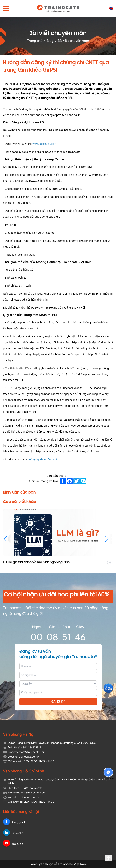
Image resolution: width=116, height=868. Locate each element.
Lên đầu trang (58, 476)
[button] (109, 539)
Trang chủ (35, 41)
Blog (50, 41)
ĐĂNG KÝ (58, 702)
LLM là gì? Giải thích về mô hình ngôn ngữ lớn (39, 562)
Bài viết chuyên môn (73, 41)
